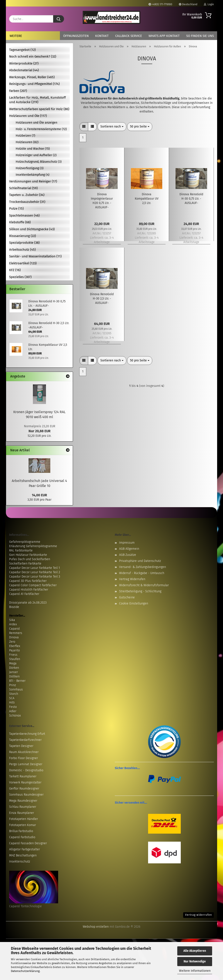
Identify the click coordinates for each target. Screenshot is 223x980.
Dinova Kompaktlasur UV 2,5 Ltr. (147, 199)
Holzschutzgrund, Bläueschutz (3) (39, 162)
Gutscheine (127, 597)
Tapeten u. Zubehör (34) (27, 195)
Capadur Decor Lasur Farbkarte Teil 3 (35, 577)
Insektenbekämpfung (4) (33, 175)
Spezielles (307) (20, 277)
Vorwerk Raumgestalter (25, 782)
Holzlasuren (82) (27, 142)
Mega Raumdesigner (23, 801)
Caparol (14, 629)
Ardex (13, 624)
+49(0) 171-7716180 (160, 4)
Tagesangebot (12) (22, 50)
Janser (14, 672)
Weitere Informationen (195, 971)
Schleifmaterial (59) (23, 188)
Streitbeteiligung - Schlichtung (140, 591)
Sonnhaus (16, 689)
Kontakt (102, 36)
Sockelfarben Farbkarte (25, 564)
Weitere (16, 36)
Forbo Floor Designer (24, 758)
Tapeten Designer (21, 746)
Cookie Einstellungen (134, 603)
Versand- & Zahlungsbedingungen (143, 567)
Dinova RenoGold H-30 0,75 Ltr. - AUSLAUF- (191, 199)
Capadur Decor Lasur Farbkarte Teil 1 (35, 568)
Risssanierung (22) (23, 236)
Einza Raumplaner (22, 813)
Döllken (14, 676)
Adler (13, 711)
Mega (13, 663)
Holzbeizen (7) (25, 136)
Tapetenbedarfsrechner (25, 740)
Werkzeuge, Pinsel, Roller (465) (32, 77)
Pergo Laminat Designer (26, 764)
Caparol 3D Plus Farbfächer (28, 581)
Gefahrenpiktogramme (25, 542)
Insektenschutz (20, 862)
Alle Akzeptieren (195, 951)
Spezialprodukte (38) (24, 243)
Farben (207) (18, 91)
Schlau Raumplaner (23, 807)
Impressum (127, 543)
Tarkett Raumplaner (23, 776)
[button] (84, 127)
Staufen (15, 659)
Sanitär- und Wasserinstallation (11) (35, 256)
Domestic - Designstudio (26, 770)
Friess (13, 655)
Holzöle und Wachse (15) (33, 149)
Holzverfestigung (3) (30, 168)
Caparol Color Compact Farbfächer (33, 585)
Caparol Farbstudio (22, 837)
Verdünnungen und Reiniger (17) (33, 181)
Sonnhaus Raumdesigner (26, 795)
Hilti (12, 703)
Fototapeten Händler (24, 819)
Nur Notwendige (195, 961)
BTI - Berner (17, 681)
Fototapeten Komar (23, 825)
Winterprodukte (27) (24, 63)
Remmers (16, 633)
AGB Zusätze (128, 555)
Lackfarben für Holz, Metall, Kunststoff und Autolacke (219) (37, 100)
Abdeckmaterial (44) (24, 70)
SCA (12, 698)
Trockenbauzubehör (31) (27, 202)
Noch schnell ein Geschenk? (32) (33, 56)
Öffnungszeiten (76, 36)
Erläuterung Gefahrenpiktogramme (33, 546)
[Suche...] (59, 19)
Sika (12, 620)
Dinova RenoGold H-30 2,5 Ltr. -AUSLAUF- (102, 299)
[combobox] (112, 127)
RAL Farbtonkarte (21, 550)
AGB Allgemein (129, 549)
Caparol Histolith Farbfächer (29, 590)
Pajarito (14, 650)
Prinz (13, 685)
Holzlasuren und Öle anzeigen (36, 123)
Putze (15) (16, 209)
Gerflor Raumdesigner (24, 789)
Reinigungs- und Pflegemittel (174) (34, 84)
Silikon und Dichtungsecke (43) (32, 229)
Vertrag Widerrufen (132, 579)
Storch (14, 694)
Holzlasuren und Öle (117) (28, 116)
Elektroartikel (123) (23, 263)
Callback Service (129, 36)
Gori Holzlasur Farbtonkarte (28, 555)
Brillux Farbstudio (21, 831)
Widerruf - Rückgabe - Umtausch (142, 573)
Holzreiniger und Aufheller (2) (36, 155)
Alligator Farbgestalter (24, 849)
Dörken (14, 668)
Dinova (14, 637)
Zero (12, 642)
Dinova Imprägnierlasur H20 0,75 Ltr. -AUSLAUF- (102, 201)
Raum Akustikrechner (24, 752)
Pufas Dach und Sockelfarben (30, 559)
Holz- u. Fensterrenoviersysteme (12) (41, 129)
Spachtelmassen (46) (24, 215)
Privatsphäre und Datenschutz (140, 561)
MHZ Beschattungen (23, 855)
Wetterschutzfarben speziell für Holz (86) (39, 109)
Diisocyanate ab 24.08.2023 (28, 603)
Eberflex (15, 646)
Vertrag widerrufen (199, 915)
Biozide (14, 607)
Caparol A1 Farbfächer (24, 594)
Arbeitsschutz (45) (22, 250)
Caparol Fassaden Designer (28, 843)
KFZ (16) (15, 270)
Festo (13, 707)
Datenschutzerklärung (25, 971)
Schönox (15, 716)
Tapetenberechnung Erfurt (27, 734)
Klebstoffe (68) (20, 222)
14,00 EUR (39, 495)
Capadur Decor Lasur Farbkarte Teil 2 (35, 572)
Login (209, 4)
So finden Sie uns (200, 36)
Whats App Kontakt (164, 36)
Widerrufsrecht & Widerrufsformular (144, 585)
